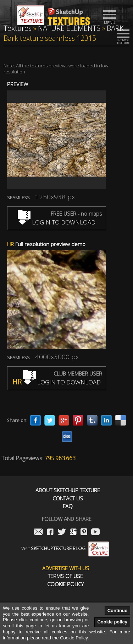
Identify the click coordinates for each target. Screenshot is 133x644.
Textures (18, 28)
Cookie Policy (65, 584)
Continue (117, 610)
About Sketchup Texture (68, 490)
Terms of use (65, 576)
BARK (115, 28)
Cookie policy (112, 622)
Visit (65, 548)
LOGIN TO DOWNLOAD (57, 222)
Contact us (68, 498)
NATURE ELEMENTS (69, 28)
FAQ (68, 506)
